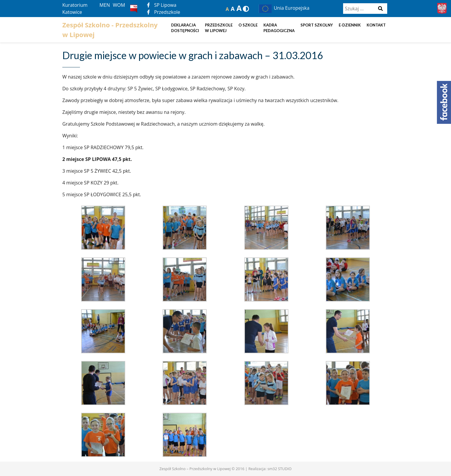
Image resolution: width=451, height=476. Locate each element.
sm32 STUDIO (280, 469)
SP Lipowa (162, 5)
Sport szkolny (317, 25)
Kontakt (376, 25)
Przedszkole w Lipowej (219, 28)
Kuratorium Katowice (75, 9)
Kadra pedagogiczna (279, 28)
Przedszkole (164, 12)
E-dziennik (350, 25)
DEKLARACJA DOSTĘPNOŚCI (185, 28)
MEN (105, 5)
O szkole (248, 25)
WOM (119, 5)
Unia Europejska (284, 8)
